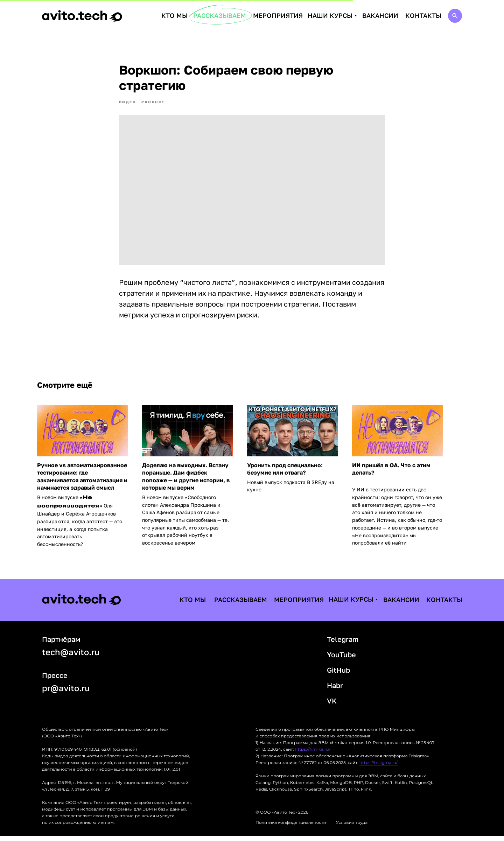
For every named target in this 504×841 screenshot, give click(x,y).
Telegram (343, 644)
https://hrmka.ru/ (312, 754)
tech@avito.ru (71, 657)
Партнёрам (61, 644)
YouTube (341, 659)
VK (332, 706)
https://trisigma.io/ (379, 767)
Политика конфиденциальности (291, 827)
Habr (335, 690)
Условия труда (352, 827)
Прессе (55, 680)
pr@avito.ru (66, 693)
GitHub (338, 675)
